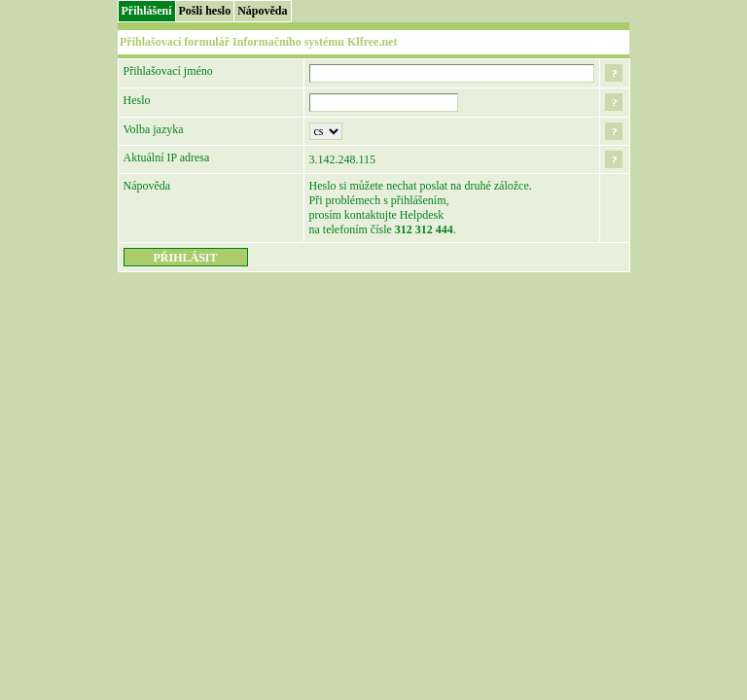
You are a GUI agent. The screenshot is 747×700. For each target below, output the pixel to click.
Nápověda (262, 11)
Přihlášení (147, 11)
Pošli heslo (205, 11)
